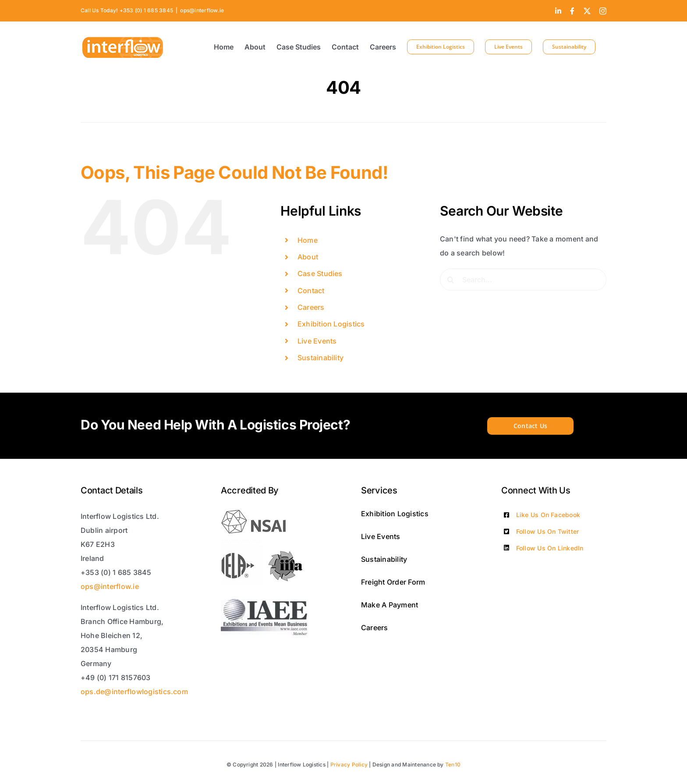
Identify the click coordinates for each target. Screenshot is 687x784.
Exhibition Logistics (331, 324)
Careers (311, 307)
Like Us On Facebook (548, 515)
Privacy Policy (349, 764)
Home (308, 240)
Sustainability (320, 358)
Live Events (317, 341)
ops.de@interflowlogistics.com (134, 692)
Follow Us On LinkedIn (550, 548)
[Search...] (523, 280)
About (308, 257)
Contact (311, 291)
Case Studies (320, 273)
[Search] (451, 280)
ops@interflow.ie (202, 10)
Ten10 (453, 764)
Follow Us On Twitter (548, 531)
